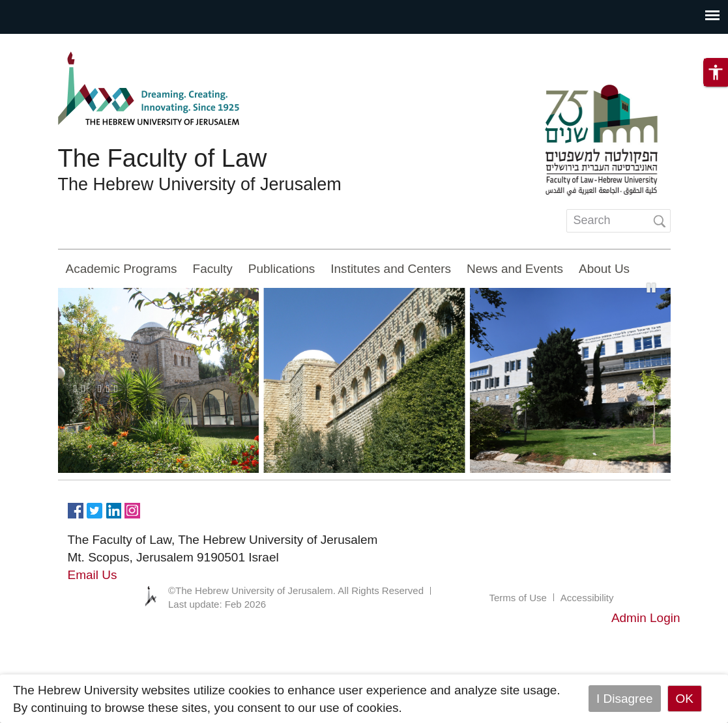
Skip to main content (56, 43)
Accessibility (587, 598)
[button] (716, 72)
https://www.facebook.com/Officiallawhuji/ (76, 509)
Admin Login (646, 618)
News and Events (515, 269)
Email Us (93, 575)
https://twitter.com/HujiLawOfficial (95, 509)
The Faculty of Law (163, 158)
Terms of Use (517, 598)
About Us (604, 269)
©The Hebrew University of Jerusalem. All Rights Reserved (296, 590)
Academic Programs (122, 269)
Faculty (213, 269)
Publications (282, 269)
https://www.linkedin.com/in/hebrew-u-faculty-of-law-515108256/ (113, 509)
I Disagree (625, 699)
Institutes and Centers (391, 269)
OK (685, 699)
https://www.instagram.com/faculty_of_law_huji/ (132, 509)
